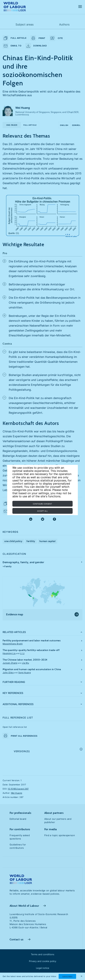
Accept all (42, 511)
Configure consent (42, 504)
